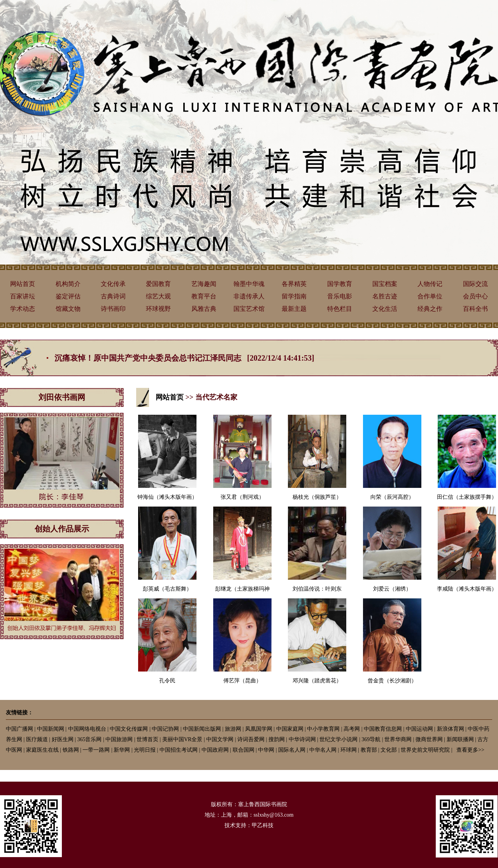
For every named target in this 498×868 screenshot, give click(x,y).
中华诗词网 (302, 739)
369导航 (371, 739)
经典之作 (430, 309)
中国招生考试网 (179, 750)
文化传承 (113, 284)
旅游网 (233, 729)
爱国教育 (158, 284)
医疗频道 (37, 739)
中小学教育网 (323, 729)
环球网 (349, 750)
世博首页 (147, 739)
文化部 (389, 750)
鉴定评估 (68, 296)
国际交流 (475, 284)
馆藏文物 (68, 309)
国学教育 (340, 284)
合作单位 (430, 296)
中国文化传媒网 (129, 729)
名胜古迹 (385, 296)
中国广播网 (19, 729)
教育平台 (204, 296)
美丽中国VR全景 (182, 739)
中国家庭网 (290, 729)
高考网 (352, 729)
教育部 (369, 750)
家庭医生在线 (42, 750)
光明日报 (145, 750)
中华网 (266, 750)
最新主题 (294, 309)
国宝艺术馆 (249, 309)
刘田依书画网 (62, 397)
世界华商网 (398, 739)
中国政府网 (215, 750)
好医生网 (63, 739)
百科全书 (475, 309)
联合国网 (244, 750)
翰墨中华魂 (249, 284)
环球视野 (158, 309)
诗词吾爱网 (251, 739)
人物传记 (430, 284)
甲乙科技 (263, 825)
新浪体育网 (451, 729)
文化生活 (385, 309)
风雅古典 (204, 309)
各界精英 (294, 284)
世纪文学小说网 (338, 739)
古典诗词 (113, 296)
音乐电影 (340, 296)
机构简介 (68, 284)
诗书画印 (113, 309)
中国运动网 (419, 729)
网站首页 (23, 284)
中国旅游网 (119, 739)
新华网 (122, 750)
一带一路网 (96, 750)
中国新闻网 (51, 729)
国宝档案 (385, 284)
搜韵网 (277, 739)
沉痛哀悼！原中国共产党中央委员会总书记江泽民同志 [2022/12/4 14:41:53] (184, 358)
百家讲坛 (23, 296)
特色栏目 (340, 309)
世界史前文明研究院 (425, 750)
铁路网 (71, 750)
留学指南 (294, 296)
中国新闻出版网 (202, 729)
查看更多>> (470, 750)
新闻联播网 (460, 739)
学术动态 (23, 309)
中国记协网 (165, 729)
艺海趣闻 (204, 284)
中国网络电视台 (87, 729)
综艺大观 (158, 296)
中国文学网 (220, 739)
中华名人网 (323, 750)
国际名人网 (292, 750)
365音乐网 (89, 739)
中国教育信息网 (383, 729)
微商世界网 (429, 739)
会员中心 (475, 296)
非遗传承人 (249, 296)
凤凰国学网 (259, 729)
